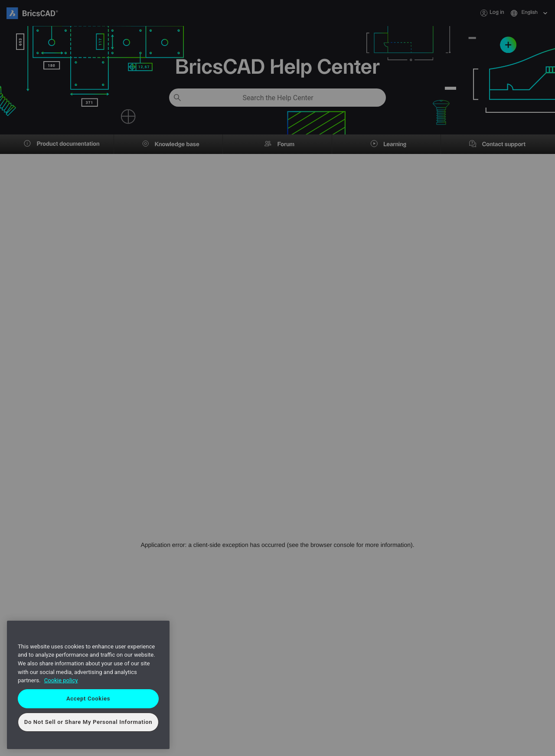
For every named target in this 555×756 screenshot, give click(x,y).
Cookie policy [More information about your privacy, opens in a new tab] (61, 680)
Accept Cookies (88, 699)
